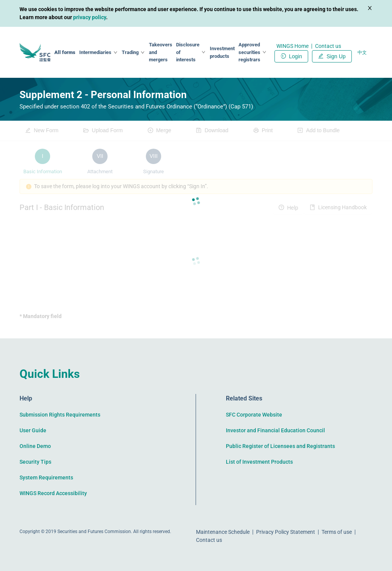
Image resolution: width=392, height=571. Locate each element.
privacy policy (90, 17)
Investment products (222, 52)
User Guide (33, 430)
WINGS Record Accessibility (53, 493)
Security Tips (35, 462)
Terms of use (337, 532)
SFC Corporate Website (254, 415)
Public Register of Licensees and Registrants (280, 446)
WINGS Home (292, 46)
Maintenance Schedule (223, 532)
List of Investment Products (259, 462)
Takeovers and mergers (161, 52)
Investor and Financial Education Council (275, 430)
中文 (362, 53)
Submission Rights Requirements (60, 415)
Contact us (328, 46)
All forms (65, 52)
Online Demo (35, 446)
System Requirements (46, 477)
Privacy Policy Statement (286, 532)
